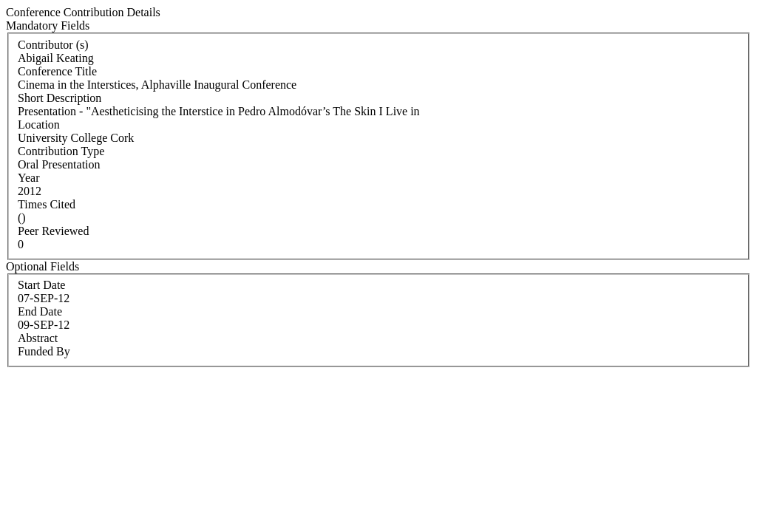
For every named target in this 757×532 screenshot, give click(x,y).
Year (28, 178)
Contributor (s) (53, 45)
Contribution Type (61, 151)
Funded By (44, 351)
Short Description (60, 98)
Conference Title (57, 71)
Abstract (38, 338)
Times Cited (47, 204)
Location (39, 125)
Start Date (41, 285)
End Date (40, 311)
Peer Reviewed (53, 231)
